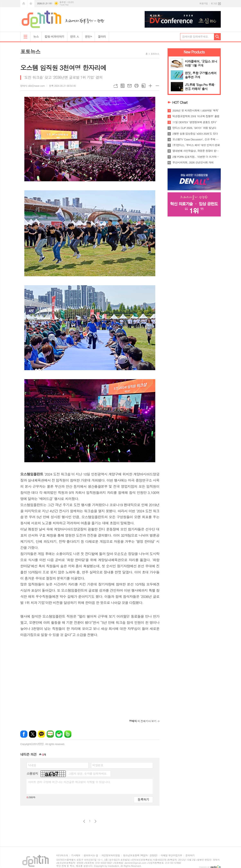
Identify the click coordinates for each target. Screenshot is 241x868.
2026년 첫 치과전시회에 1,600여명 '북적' (195, 110)
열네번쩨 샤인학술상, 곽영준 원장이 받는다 (197, 151)
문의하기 (190, 855)
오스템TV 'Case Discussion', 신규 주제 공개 (197, 139)
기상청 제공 (64, 5)
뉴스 (36, 36)
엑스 (33, 734)
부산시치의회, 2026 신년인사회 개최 (193, 162)
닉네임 (32, 765)
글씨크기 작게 (157, 86)
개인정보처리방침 (111, 855)
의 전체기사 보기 (143, 721)
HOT (180, 102)
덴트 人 (75, 36)
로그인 (214, 3)
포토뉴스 (155, 54)
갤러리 (102, 36)
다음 (95, 821)
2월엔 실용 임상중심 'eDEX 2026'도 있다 (195, 134)
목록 (123, 86)
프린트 (136, 86)
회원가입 (204, 3)
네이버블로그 (50, 734)
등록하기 (143, 799)
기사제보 (76, 855)
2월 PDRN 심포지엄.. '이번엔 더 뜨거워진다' (197, 157)
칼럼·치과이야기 (54, 36)
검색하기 (217, 37)
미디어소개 (62, 855)
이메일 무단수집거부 (171, 855)
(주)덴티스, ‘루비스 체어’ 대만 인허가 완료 (196, 145)
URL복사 (116, 86)
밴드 (68, 734)
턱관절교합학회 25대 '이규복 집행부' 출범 (196, 116)
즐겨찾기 (31, 4)
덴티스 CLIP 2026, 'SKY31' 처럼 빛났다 (194, 128)
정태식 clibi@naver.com (33, 86)
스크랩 (143, 86)
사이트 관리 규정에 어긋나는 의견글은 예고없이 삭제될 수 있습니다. (69, 782)
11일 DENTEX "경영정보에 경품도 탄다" (195, 122)
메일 (130, 86)
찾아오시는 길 (91, 855)
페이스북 (24, 734)
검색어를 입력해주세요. (195, 37)
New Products (194, 52)
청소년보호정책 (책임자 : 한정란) (140, 855)
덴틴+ (89, 36)
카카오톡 (41, 734)
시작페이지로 (24, 4)
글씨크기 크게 (150, 86)
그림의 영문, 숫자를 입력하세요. (88, 773)
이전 (84, 821)
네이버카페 (59, 734)
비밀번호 (98, 765)
